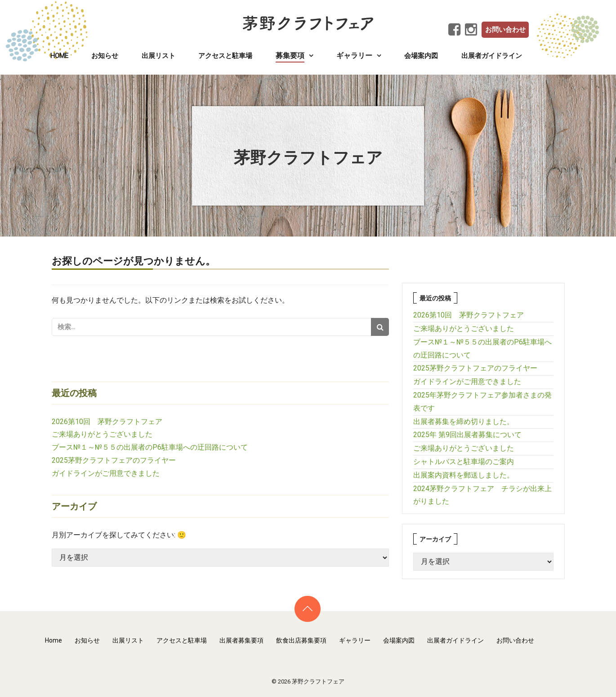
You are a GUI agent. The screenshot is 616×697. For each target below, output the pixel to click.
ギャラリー (355, 640)
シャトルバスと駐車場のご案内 (464, 462)
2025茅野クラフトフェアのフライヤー (114, 460)
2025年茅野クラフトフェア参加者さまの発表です (482, 402)
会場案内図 (421, 56)
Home (59, 56)
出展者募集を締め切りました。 (464, 422)
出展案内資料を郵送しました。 (464, 475)
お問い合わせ (505, 30)
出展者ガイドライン (492, 56)
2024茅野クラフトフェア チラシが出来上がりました (482, 495)
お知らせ (105, 56)
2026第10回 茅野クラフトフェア (107, 422)
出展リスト (158, 56)
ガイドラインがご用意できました (106, 473)
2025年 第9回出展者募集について (467, 435)
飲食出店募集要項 (301, 640)
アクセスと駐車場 (225, 56)
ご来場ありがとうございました (102, 434)
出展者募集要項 (241, 640)
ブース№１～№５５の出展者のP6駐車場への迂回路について (150, 447)
